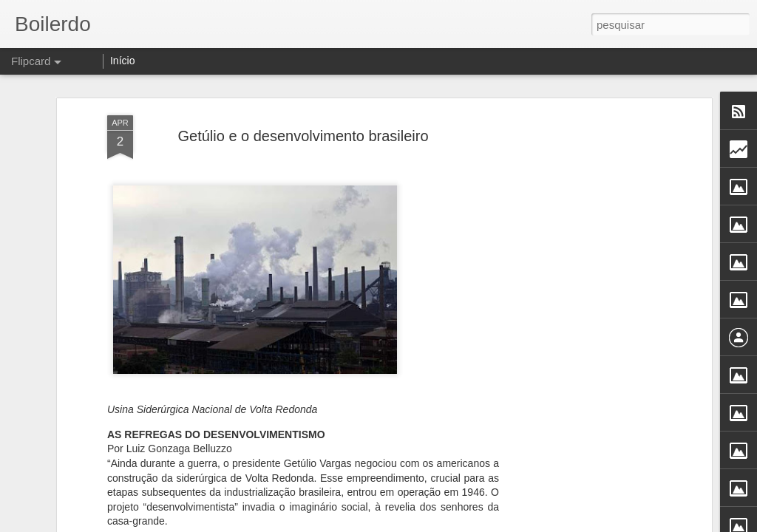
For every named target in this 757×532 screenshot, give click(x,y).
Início (122, 61)
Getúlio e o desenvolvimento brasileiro (303, 136)
